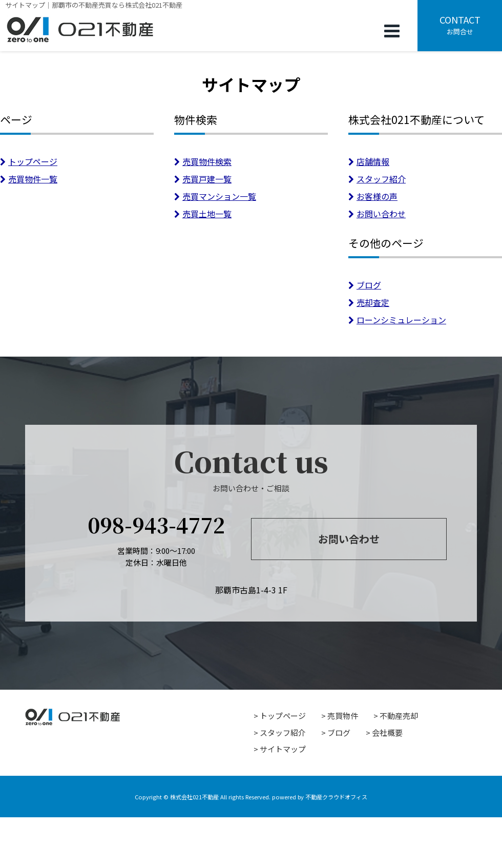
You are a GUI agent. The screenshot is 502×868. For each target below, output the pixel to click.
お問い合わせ (377, 214)
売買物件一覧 (29, 179)
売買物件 (343, 716)
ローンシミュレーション (397, 320)
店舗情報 (369, 161)
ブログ (365, 285)
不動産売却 (399, 716)
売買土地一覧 (203, 214)
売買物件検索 (203, 161)
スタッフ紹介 (377, 179)
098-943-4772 (156, 524)
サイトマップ (283, 749)
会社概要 (387, 732)
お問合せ (460, 25)
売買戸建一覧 (203, 179)
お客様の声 (373, 196)
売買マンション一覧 (215, 196)
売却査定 (369, 302)
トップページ (29, 161)
